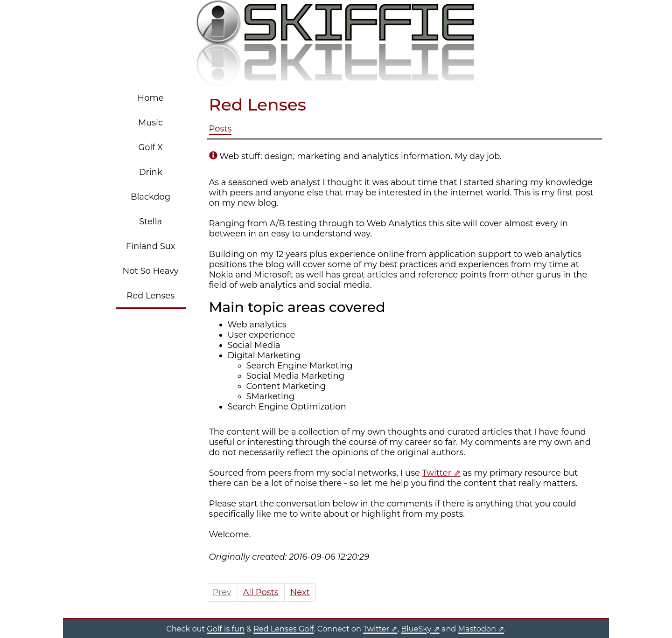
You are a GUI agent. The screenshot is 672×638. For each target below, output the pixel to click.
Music (150, 123)
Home (151, 98)
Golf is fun (226, 629)
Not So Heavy (151, 271)
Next (300, 592)
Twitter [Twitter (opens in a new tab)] (437, 473)
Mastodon (477, 629)
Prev (222, 592)
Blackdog (150, 197)
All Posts (260, 592)
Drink (151, 172)
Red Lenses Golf (283, 629)
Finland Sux (151, 246)
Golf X (150, 147)
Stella (150, 222)
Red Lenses (150, 296)
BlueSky (416, 629)
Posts (220, 129)
